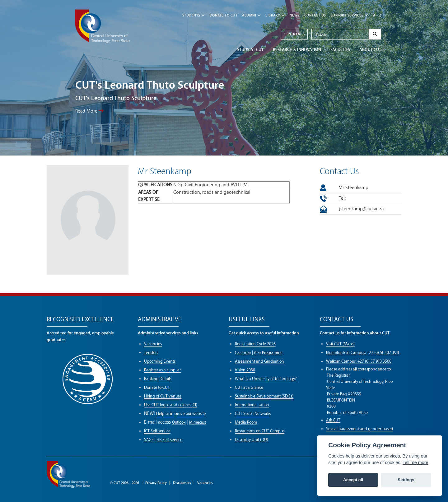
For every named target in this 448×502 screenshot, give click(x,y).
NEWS (295, 15)
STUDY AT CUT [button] (250, 50)
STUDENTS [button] (194, 15)
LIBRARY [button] (275, 15)
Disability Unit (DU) (252, 440)
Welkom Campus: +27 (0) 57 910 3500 (359, 361)
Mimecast (198, 422)
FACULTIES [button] (340, 50)
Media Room (246, 422)
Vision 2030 (245, 370)
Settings (406, 480)
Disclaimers (182, 483)
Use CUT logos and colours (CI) (171, 405)
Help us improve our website (181, 414)
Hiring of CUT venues (163, 396)
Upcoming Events (160, 361)
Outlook (179, 422)
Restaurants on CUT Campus (260, 431)
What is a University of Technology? (266, 379)
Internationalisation (252, 405)
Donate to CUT (224, 15)
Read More (89, 111)
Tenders (151, 353)
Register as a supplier (162, 370)
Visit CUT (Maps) (340, 344)
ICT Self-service (157, 431)
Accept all (353, 480)
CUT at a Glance (249, 387)
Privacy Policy (156, 483)
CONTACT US (315, 15)
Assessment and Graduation (259, 361)
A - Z (377, 15)
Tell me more (415, 462)
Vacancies (153, 344)
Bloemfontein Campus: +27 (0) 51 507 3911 (363, 353)
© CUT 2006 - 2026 (125, 483)
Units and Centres (253, 447)
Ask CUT (333, 420)
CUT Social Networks (253, 414)
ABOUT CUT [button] (370, 50)
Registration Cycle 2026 (255, 344)
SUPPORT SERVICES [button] (350, 15)
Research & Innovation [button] (297, 50)
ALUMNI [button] (251, 15)
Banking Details (158, 379)
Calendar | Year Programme (259, 353)
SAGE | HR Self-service (163, 440)
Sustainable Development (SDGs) (264, 396)
